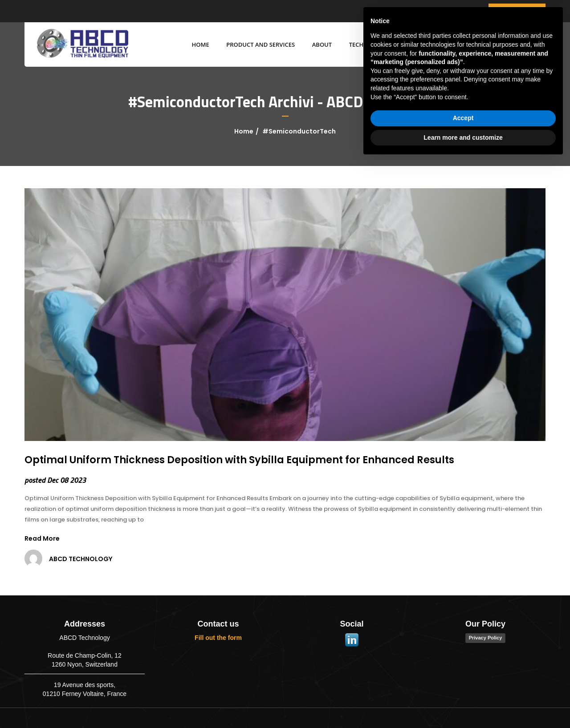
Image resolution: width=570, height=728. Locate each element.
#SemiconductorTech (299, 131)
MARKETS (413, 44)
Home (195, 44)
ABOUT (317, 44)
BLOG (451, 44)
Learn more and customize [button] (463, 704)
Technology (363, 44)
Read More (42, 538)
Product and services (256, 44)
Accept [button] (463, 684)
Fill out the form (218, 638)
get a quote (517, 11)
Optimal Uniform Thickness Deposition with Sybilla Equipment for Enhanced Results (239, 460)
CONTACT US (494, 44)
